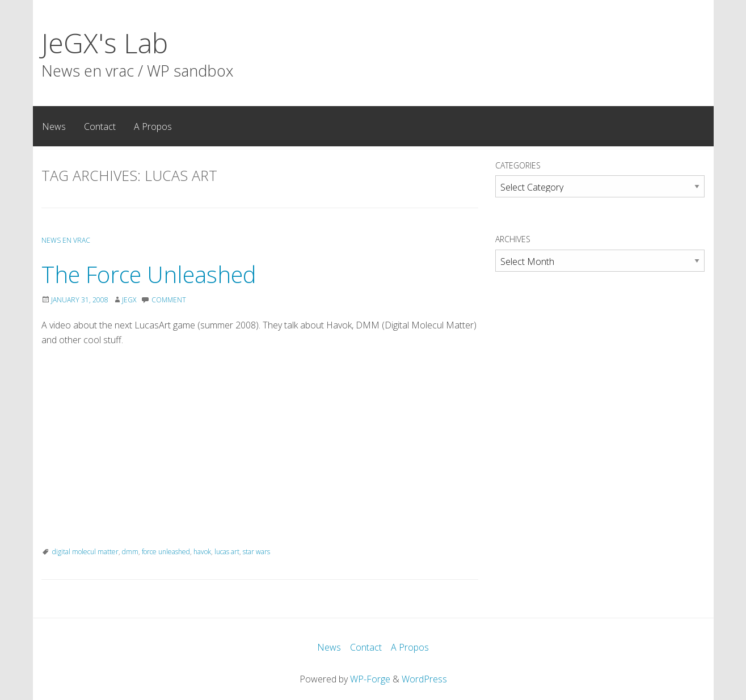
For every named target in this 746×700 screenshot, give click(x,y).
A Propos (153, 126)
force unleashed (166, 552)
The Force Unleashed (149, 274)
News (54, 126)
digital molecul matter (85, 552)
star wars (256, 552)
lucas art (227, 552)
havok (202, 552)
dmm (130, 552)
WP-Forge (370, 679)
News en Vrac (66, 240)
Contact (100, 126)
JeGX (129, 300)
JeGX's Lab (105, 43)
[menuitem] (54, 126)
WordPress (424, 679)
